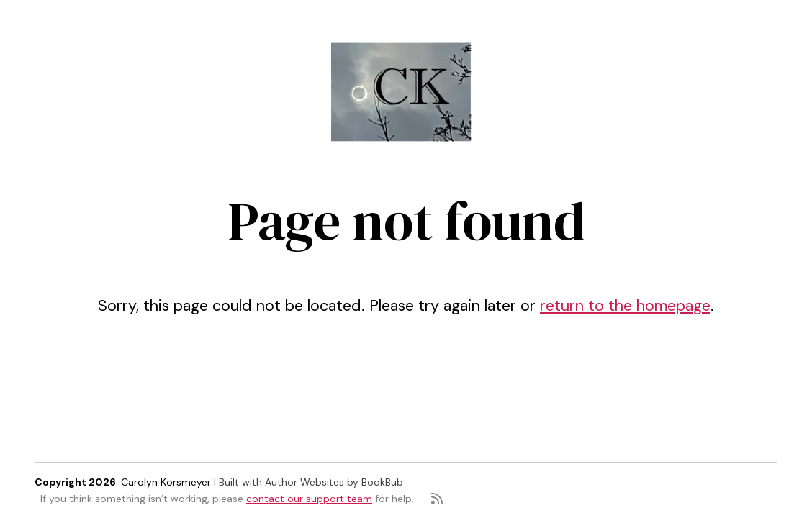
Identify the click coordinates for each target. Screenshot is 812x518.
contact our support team (309, 499)
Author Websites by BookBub (334, 482)
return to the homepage (625, 306)
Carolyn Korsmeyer (166, 482)
